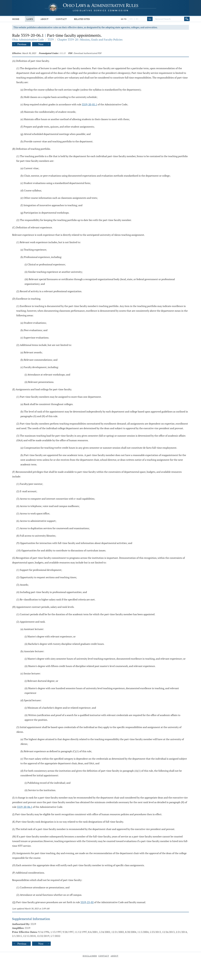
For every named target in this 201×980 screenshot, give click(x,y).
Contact (61, 19)
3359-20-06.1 (25, 807)
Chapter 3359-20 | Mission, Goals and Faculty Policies (90, 40)
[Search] (187, 19)
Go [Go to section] (150, 19)
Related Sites (82, 19)
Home (16, 19)
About (44, 19)
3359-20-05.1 (89, 104)
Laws (30, 19)
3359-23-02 (87, 902)
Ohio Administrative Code (28, 40)
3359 (51, 40)
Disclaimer (90, 956)
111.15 (62, 53)
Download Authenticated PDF (88, 53)
